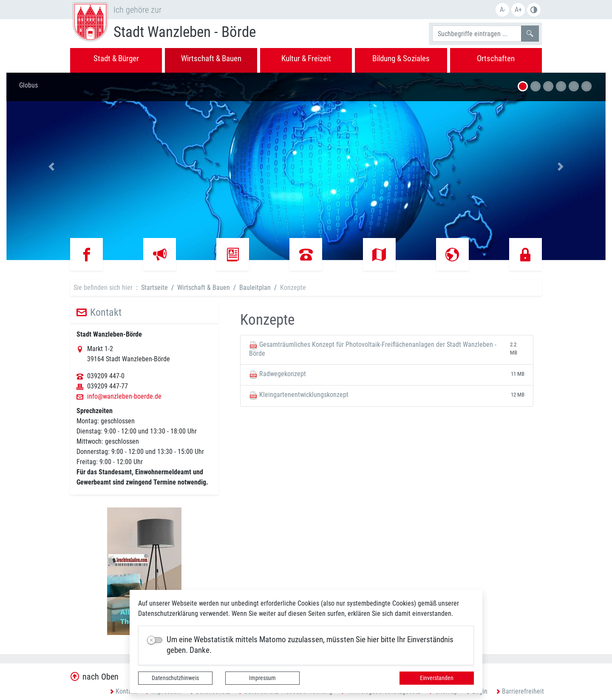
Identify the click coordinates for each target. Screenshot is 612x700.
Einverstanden (437, 678)
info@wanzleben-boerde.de (124, 397)
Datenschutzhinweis (175, 678)
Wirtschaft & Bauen (204, 288)
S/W (534, 10)
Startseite (154, 288)
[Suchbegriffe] (477, 34)
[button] (51, 166)
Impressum (262, 678)
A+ (518, 10)
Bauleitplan (255, 288)
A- (503, 10)
